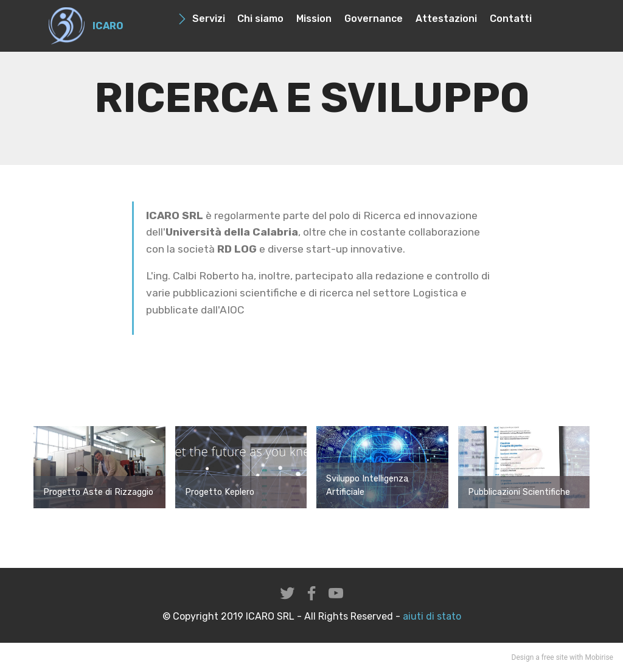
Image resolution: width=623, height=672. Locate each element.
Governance (374, 19)
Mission (314, 19)
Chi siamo (260, 19)
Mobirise (599, 657)
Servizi (201, 19)
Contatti (511, 19)
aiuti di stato (431, 616)
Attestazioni (446, 19)
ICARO (108, 26)
